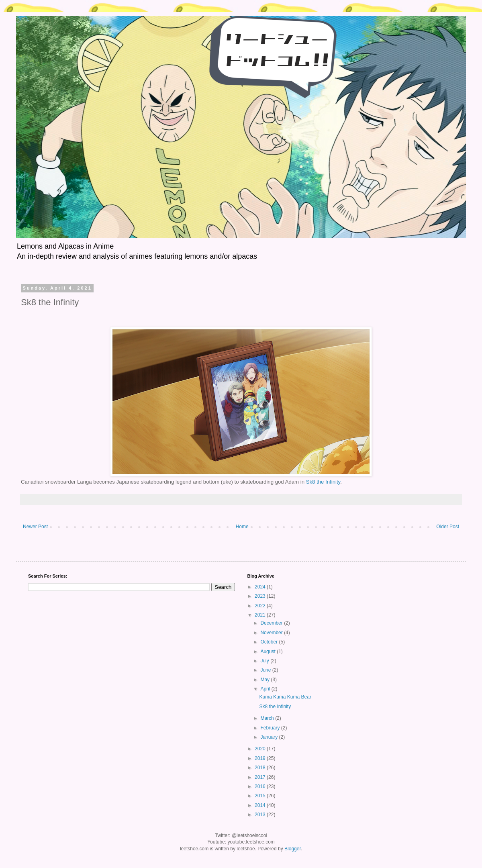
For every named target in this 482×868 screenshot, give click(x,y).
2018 (261, 768)
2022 (261, 606)
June (266, 670)
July (265, 661)
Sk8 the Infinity (323, 482)
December (272, 623)
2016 (261, 786)
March (268, 718)
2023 (261, 596)
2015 (261, 796)
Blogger (293, 849)
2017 (261, 777)
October (270, 642)
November (272, 633)
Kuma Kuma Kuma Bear (285, 697)
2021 (261, 615)
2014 (261, 805)
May (266, 680)
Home (242, 527)
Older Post (448, 527)
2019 (261, 758)
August (269, 652)
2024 (261, 587)
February (271, 728)
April (266, 689)
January (270, 737)
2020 (261, 749)
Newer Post (35, 527)
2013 (261, 815)
